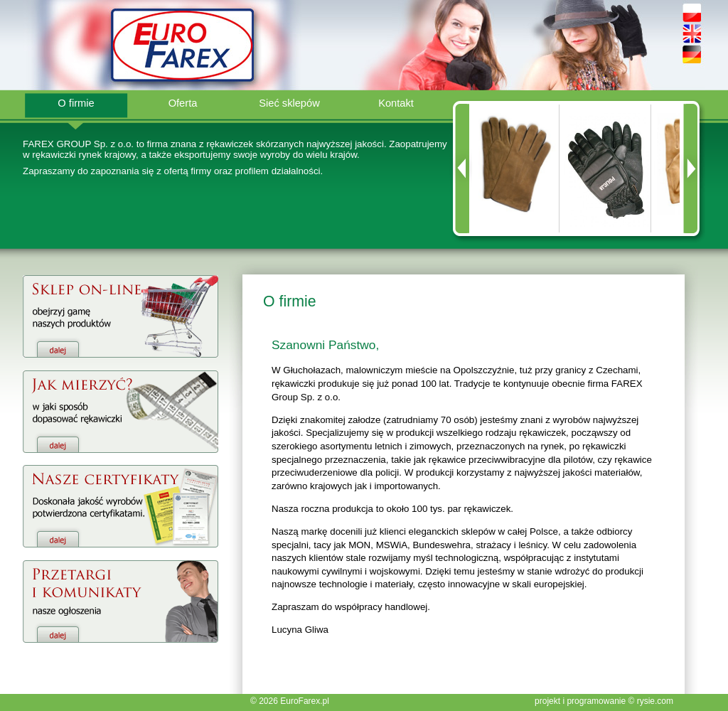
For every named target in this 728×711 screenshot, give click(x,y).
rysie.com (655, 701)
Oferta (183, 103)
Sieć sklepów (289, 103)
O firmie (76, 103)
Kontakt (396, 103)
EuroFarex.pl (305, 701)
